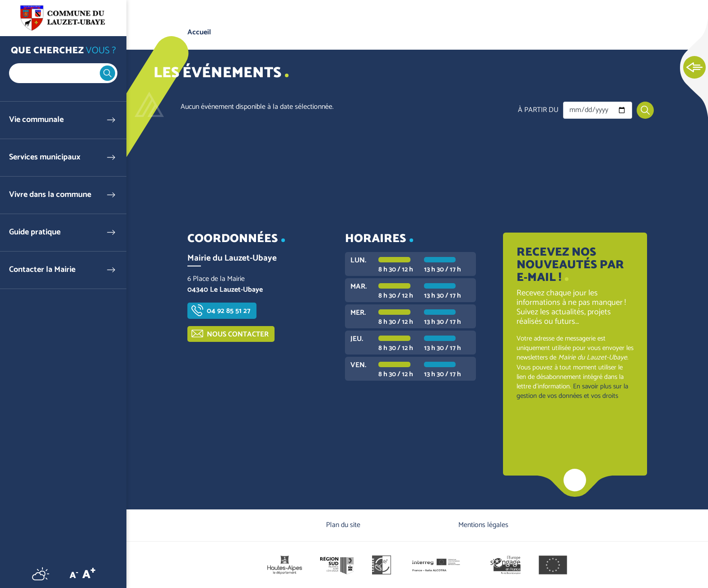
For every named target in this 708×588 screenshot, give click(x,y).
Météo (41, 574)
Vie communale (36, 120)
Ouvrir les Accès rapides (694, 68)
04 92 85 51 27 (229, 311)
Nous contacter (238, 334)
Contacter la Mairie (42, 270)
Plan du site (343, 525)
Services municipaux (45, 157)
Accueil (199, 32)
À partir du (538, 110)
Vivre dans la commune (50, 195)
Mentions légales (483, 525)
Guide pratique (35, 232)
